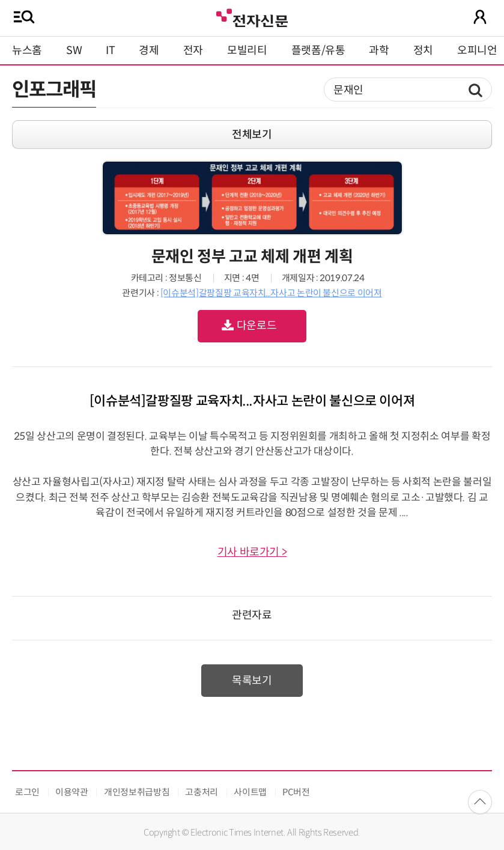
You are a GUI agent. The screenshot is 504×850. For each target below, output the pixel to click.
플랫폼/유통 (318, 50)
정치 (423, 50)
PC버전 (296, 792)
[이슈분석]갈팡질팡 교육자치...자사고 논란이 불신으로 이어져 (271, 293)
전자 (193, 50)
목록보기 (252, 681)
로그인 (27, 792)
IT (110, 50)
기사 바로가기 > (252, 552)
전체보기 (252, 135)
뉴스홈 (27, 50)
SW (74, 50)
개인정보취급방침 (137, 792)
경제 (149, 50)
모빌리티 (247, 50)
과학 (379, 50)
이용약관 (72, 792)
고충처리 (202, 792)
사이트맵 (250, 792)
